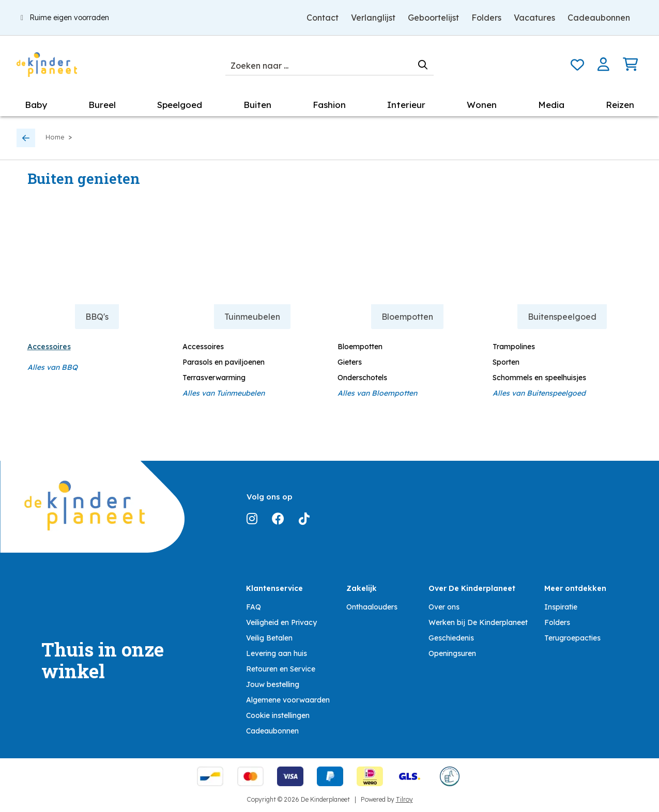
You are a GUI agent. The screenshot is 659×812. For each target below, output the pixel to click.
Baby (36, 105)
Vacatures (534, 18)
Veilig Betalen (269, 638)
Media (551, 105)
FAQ (254, 607)
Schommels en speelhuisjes (539, 378)
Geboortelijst (433, 18)
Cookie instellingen (278, 715)
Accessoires (49, 347)
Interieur (406, 105)
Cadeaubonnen (599, 18)
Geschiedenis (451, 638)
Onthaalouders (372, 607)
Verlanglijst (373, 18)
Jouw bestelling (273, 684)
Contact (323, 18)
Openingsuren (452, 653)
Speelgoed (180, 105)
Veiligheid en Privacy (281, 622)
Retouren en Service (281, 669)
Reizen (620, 105)
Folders (486, 18)
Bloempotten (360, 347)
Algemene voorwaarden (288, 700)
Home (55, 137)
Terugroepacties (572, 638)
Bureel (102, 105)
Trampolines (514, 347)
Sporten (506, 362)
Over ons (444, 607)
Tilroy (404, 799)
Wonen (482, 105)
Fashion (329, 105)
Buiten (257, 105)
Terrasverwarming (214, 378)
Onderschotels (362, 378)
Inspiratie (561, 607)
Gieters (350, 362)
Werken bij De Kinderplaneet (478, 622)
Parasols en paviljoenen (224, 362)
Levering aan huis (277, 653)
